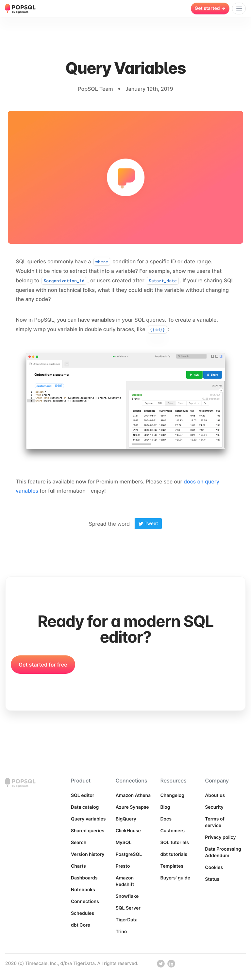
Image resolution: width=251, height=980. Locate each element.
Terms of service (215, 822)
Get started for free (43, 665)
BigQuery (126, 819)
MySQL (124, 843)
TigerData (127, 920)
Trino (121, 932)
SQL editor (83, 795)
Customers (172, 831)
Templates (172, 866)
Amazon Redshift (125, 881)
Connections (85, 902)
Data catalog (85, 807)
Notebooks (83, 890)
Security (214, 807)
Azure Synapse (132, 807)
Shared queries (88, 831)
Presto (123, 866)
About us (215, 795)
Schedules (83, 913)
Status (212, 879)
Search (79, 843)
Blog (165, 807)
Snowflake (127, 896)
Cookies (214, 867)
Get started (210, 9)
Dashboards (84, 878)
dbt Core (81, 925)
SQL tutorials (175, 843)
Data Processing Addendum (223, 852)
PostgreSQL (129, 854)
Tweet (148, 524)
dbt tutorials (174, 854)
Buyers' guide (175, 878)
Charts (78, 866)
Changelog (172, 795)
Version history (88, 854)
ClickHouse (128, 831)
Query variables (88, 819)
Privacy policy (220, 837)
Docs (166, 819)
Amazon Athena (133, 795)
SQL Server (128, 908)
